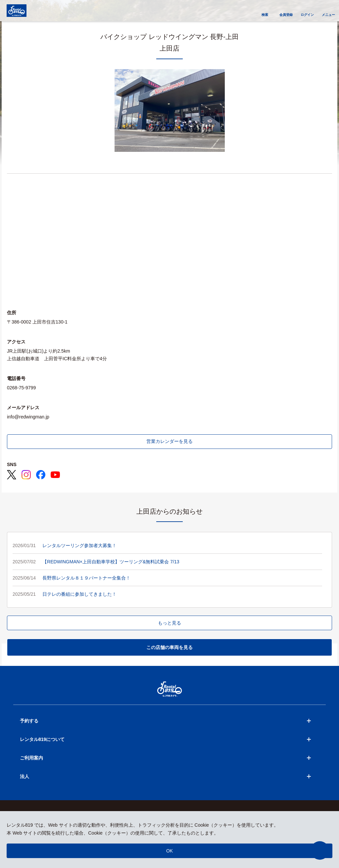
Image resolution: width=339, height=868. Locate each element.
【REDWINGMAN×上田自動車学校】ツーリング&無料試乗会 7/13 (111, 562)
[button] (320, 850)
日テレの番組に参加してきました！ (79, 594)
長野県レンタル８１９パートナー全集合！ (86, 578)
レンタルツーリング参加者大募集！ (79, 545)
